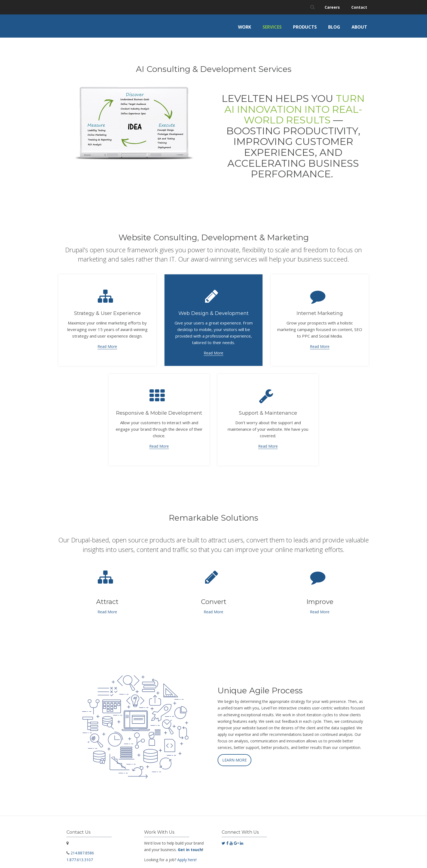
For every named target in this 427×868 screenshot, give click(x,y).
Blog (334, 27)
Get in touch (190, 846)
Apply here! (187, 856)
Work (245, 27)
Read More (107, 343)
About (359, 27)
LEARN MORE (234, 756)
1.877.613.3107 (80, 856)
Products (305, 27)
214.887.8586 (82, 849)
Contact (359, 7)
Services (272, 27)
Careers (332, 7)
